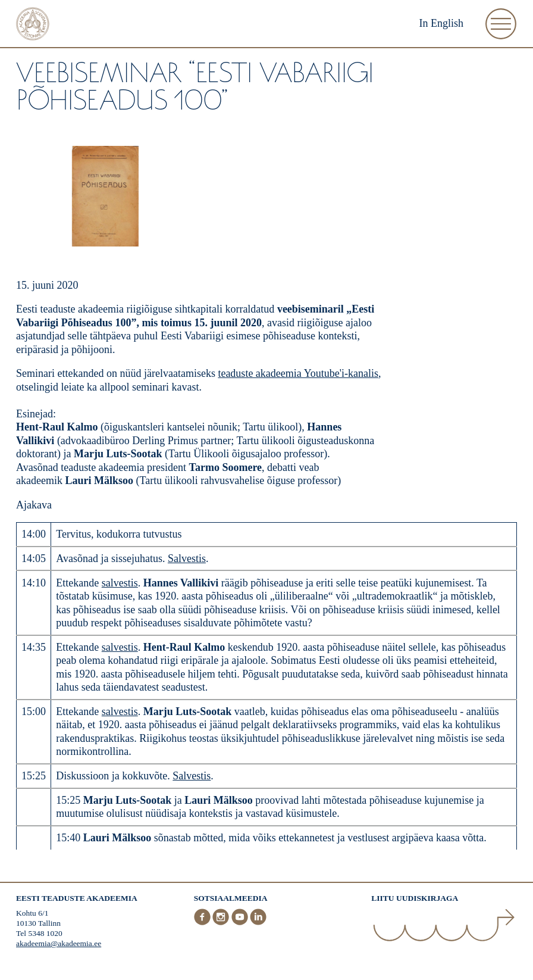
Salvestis (187, 558)
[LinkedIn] (258, 923)
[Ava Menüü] (501, 24)
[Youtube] (241, 923)
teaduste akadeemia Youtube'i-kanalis (298, 373)
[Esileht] (33, 25)
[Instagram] (222, 923)
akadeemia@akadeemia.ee (59, 943)
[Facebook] (203, 923)
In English (442, 23)
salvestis (120, 583)
